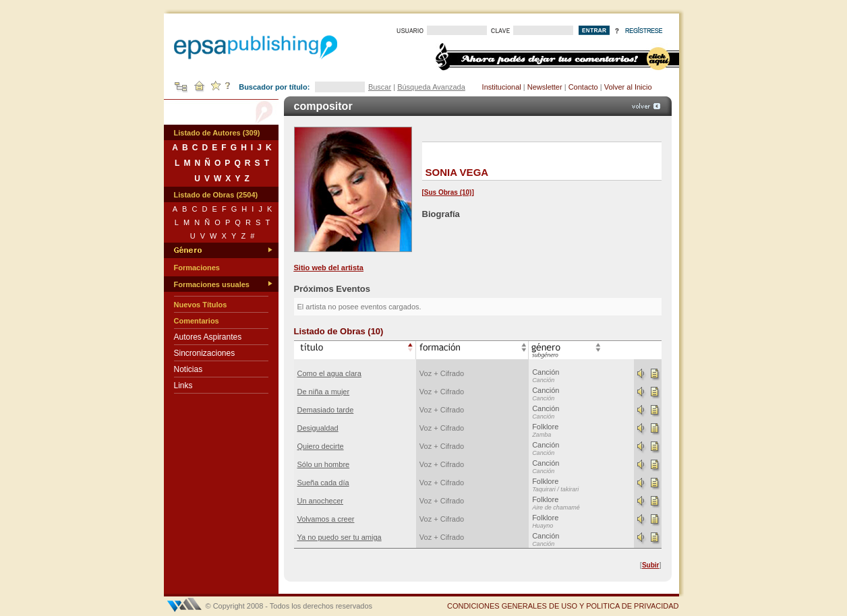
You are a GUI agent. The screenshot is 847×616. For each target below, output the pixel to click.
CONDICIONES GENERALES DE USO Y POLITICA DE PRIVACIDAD (563, 606)
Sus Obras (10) (448, 192)
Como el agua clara (329, 373)
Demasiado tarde (326, 410)
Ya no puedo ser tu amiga (340, 537)
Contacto (583, 87)
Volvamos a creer (326, 519)
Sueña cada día (323, 483)
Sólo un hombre (324, 464)
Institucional (502, 87)
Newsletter (545, 87)
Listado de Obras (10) (339, 331)
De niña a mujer (324, 392)
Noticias (188, 369)
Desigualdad (318, 428)
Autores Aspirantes (208, 337)
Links (183, 386)
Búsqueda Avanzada (431, 87)
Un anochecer (321, 501)
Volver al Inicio (628, 87)
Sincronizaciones (205, 353)
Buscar (380, 87)
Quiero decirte (321, 446)
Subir (651, 565)
